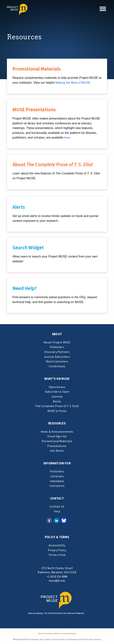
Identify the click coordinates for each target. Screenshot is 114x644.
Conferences (57, 366)
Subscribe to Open (57, 392)
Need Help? (25, 288)
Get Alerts (57, 451)
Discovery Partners (57, 352)
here (67, 138)
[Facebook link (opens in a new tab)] (49, 520)
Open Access (57, 387)
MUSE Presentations (34, 110)
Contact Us (57, 507)
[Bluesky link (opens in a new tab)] (64, 520)
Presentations (57, 446)
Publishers (57, 347)
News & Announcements (57, 432)
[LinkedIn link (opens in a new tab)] (57, 520)
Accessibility (57, 545)
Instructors (57, 486)
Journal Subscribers (57, 357)
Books (57, 401)
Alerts (19, 207)
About (53, 165)
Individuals (57, 481)
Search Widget (28, 248)
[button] (103, 9)
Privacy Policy (57, 550)
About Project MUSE (57, 342)
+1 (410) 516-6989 (57, 577)
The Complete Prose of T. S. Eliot (57, 406)
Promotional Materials (37, 69)
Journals (57, 397)
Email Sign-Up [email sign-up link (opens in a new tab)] (57, 436)
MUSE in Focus (57, 411)
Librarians (57, 476)
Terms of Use (57, 555)
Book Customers (57, 361)
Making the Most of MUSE (73, 83)
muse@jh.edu (57, 581)
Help (57, 511)
